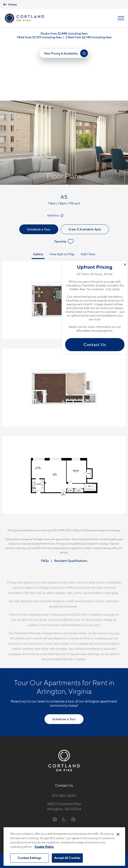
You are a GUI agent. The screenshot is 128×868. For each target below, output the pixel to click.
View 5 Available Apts (85, 173)
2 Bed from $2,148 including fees (89, 37)
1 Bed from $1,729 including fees (39, 37)
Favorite (64, 185)
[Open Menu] (121, 18)
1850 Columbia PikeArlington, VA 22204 (64, 750)
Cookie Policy (44, 847)
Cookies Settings (29, 858)
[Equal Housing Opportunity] (55, 763)
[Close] (118, 834)
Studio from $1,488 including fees (64, 33)
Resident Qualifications (71, 504)
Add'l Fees (56, 159)
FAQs (45, 504)
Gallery (38, 198)
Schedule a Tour (39, 173)
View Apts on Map (62, 198)
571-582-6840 (64, 739)
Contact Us (95, 345)
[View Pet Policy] (64, 772)
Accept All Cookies (67, 858)
